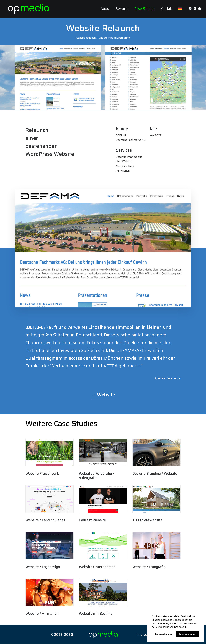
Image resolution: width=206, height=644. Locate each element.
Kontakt (167, 10)
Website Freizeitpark (42, 474)
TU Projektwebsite (147, 520)
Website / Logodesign (43, 567)
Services (122, 10)
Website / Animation (42, 614)
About (105, 10)
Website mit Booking (96, 614)
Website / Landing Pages (45, 520)
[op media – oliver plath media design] (29, 9)
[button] (187, 627)
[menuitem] (105, 10)
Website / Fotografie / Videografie (97, 476)
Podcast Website (92, 520)
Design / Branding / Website (155, 474)
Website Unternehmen (97, 567)
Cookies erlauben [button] (187, 634)
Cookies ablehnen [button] (163, 634)
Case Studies (145, 10)
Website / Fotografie (149, 567)
